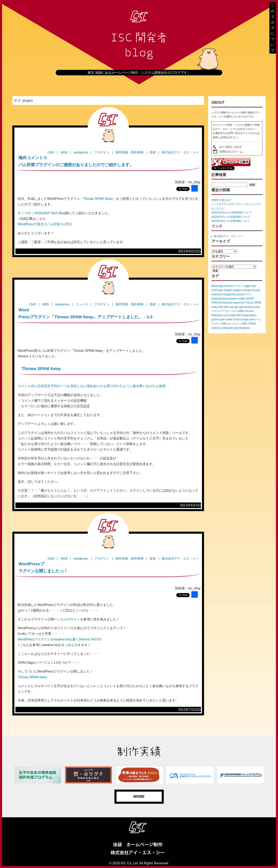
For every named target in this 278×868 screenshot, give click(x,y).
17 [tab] (188, 786)
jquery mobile (238, 299)
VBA (220, 307)
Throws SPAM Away (98, 199)
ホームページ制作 (238, 324)
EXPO (215, 290)
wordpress (244, 328)
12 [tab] (158, 786)
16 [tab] (182, 786)
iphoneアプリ (244, 294)
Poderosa (227, 303)
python (215, 320)
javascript (217, 299)
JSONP (250, 299)
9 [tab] (139, 786)
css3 (226, 315)
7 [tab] (127, 786)
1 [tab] (90, 786)
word (257, 307)
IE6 (239, 315)
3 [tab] (102, 786)
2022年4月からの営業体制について (231, 221)
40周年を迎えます (221, 200)
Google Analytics (233, 290)
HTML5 (252, 324)
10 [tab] (145, 786)
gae (221, 290)
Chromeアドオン (234, 286)
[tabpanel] (38, 775)
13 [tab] (164, 786)
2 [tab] (96, 786)
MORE (139, 797)
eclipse (232, 315)
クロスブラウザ (220, 311)
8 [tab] (133, 786)
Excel (236, 320)
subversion (239, 303)
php (236, 328)
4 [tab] (108, 786)
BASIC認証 (218, 286)
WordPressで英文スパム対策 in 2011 (45, 224)
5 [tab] (114, 786)
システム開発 (237, 311)
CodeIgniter (227, 328)
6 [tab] (121, 786)
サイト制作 (221, 324)
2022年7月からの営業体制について (231, 217)
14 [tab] (170, 786)
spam (222, 320)
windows (249, 307)
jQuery (226, 299)
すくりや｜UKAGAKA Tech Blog (41, 213)
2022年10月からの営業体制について (232, 213)
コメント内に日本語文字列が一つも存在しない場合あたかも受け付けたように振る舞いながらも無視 (92, 386)
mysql (245, 315)
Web (226, 307)
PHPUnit (216, 303)
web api (234, 307)
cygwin (247, 286)
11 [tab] (151, 786)
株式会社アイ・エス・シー (229, 236)
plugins (253, 315)
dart (254, 286)
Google (244, 320)
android (216, 328)
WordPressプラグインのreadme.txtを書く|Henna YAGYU (60, 639)
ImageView (230, 294)
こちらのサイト (69, 619)
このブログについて (273, 28)
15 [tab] (176, 786)
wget (241, 307)
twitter (230, 320)
